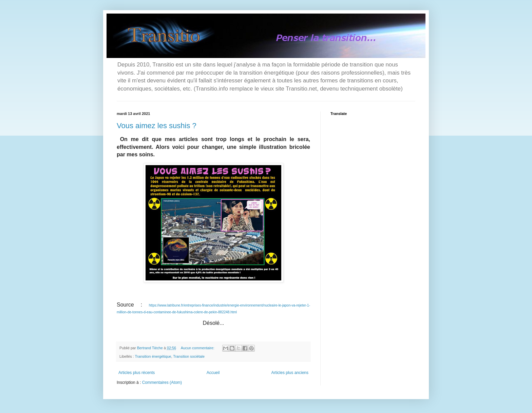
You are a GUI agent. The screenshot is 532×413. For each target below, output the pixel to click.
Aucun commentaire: (198, 348)
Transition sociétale (189, 356)
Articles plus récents (137, 373)
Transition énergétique (153, 356)
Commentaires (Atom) (162, 382)
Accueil (213, 373)
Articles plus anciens (290, 373)
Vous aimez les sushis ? (157, 126)
